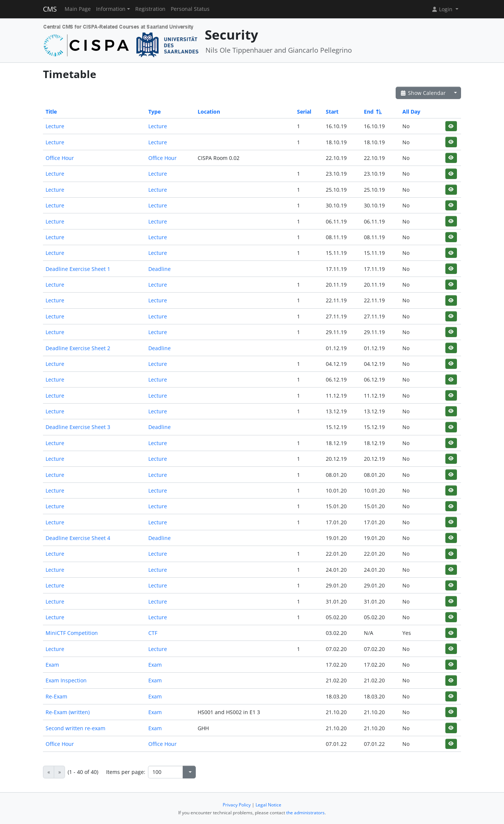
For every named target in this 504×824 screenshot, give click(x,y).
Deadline (160, 269)
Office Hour (60, 158)
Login (443, 9)
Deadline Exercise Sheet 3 (78, 427)
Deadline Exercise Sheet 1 (78, 269)
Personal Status (190, 9)
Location (209, 112)
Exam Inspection (66, 680)
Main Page (78, 9)
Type (154, 112)
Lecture (55, 126)
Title (51, 112)
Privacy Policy (237, 805)
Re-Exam (56, 696)
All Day (411, 112)
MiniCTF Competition (72, 633)
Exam (52, 665)
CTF (153, 633)
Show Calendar (423, 93)
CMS (50, 9)
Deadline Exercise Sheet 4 (78, 538)
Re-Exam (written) (68, 712)
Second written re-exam (75, 728)
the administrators (305, 813)
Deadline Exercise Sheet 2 (78, 348)
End (372, 112)
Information (111, 9)
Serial (304, 112)
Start (332, 112)
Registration (150, 9)
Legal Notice (268, 805)
